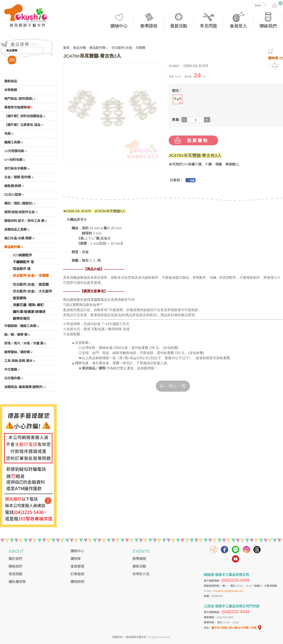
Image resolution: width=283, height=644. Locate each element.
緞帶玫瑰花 (21, 319)
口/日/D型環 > (14, 195)
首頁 (66, 48)
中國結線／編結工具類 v (22, 326)
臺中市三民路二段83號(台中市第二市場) (237, 628)
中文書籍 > (12, 369)
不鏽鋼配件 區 (23, 262)
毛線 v (9, 134)
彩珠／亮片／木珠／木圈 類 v (25, 343)
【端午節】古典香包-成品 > (24, 125)
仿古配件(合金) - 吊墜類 (31, 276)
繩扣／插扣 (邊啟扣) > (20, 203)
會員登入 (238, 26)
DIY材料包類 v (15, 160)
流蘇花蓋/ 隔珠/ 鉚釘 (28, 305)
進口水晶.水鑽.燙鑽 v (19, 238)
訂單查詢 (77, 574)
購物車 (76, 559)
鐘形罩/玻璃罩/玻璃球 (29, 312)
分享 (192, 181)
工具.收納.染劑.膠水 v (20, 361)
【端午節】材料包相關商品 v (25, 116)
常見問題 (208, 26)
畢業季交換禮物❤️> (18, 107)
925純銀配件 (22, 255)
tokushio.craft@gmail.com (228, 591)
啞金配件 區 (22, 269)
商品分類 (79, 48)
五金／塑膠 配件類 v (19, 177)
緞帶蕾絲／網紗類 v (18, 352)
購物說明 (77, 582)
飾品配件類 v (14, 247)
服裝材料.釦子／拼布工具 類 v (26, 221)
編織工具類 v (14, 142)
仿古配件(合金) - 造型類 (31, 285)
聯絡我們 (268, 26)
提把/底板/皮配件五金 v (21, 212)
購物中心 (119, 26)
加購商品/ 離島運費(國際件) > (25, 387)
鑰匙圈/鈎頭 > (14, 186)
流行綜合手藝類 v (17, 168)
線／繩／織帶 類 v (17, 335)
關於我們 (15, 559)
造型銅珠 (20, 298)
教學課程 (149, 26)
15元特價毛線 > (15, 151)
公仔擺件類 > (14, 378)
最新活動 (179, 26)
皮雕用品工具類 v (17, 229)
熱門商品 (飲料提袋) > (20, 99)
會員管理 (77, 566)
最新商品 (11, 81)
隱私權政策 (17, 582)
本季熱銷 (11, 90)
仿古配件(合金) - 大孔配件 (32, 291)
